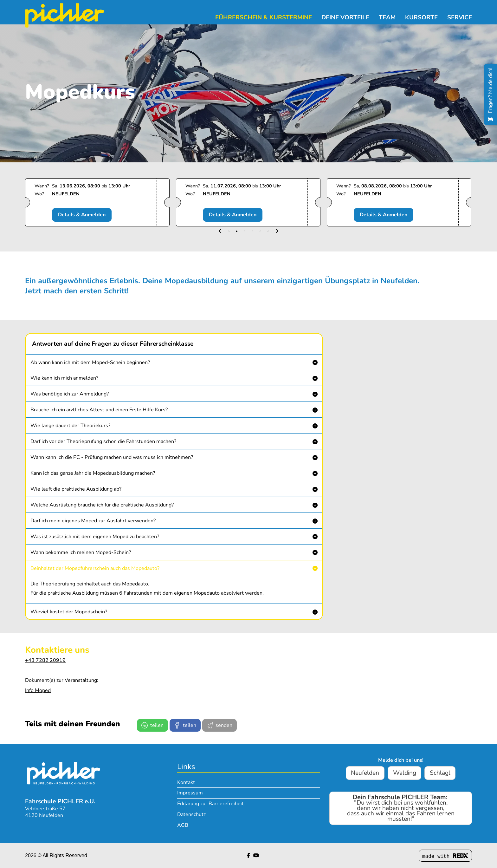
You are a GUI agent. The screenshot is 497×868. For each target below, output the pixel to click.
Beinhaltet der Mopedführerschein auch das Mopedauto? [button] (95, 568)
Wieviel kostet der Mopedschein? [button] (69, 612)
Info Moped (38, 690)
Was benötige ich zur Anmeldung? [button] (70, 394)
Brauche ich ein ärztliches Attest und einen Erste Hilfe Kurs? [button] (99, 410)
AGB (183, 825)
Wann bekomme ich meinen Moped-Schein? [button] (81, 552)
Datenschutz (191, 814)
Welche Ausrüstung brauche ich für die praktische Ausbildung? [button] (102, 505)
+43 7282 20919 (45, 660)
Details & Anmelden (84, 215)
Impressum (190, 793)
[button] (220, 231)
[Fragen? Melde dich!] (490, 95)
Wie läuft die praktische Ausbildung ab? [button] (76, 489)
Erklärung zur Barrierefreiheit (210, 804)
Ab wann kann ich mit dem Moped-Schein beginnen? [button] (90, 362)
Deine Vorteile (345, 17)
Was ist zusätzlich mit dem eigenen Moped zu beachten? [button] (95, 537)
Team (387, 17)
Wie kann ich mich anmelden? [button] (64, 378)
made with (445, 856)
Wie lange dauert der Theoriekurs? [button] (70, 426)
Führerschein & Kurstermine (264, 17)
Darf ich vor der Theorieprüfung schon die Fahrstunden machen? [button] (103, 441)
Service (460, 17)
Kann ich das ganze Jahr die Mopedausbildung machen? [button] (93, 473)
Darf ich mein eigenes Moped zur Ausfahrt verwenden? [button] (93, 521)
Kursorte (421, 17)
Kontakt (186, 782)
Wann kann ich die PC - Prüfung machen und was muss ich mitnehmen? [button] (112, 457)
